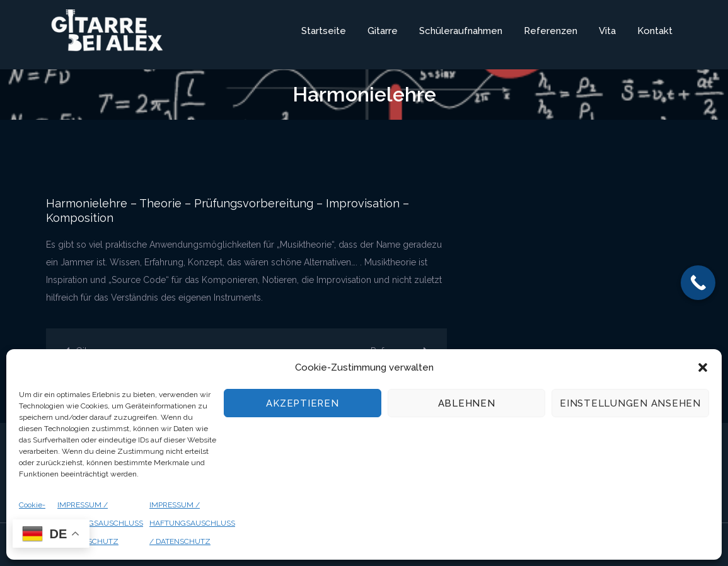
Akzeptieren (302, 403)
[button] (703, 367)
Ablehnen (467, 403)
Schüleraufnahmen (461, 31)
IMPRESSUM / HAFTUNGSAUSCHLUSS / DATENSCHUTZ (100, 523)
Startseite (324, 31)
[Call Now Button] (698, 283)
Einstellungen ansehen (630, 403)
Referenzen (551, 31)
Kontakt (655, 31)
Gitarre (383, 31)
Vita (607, 31)
